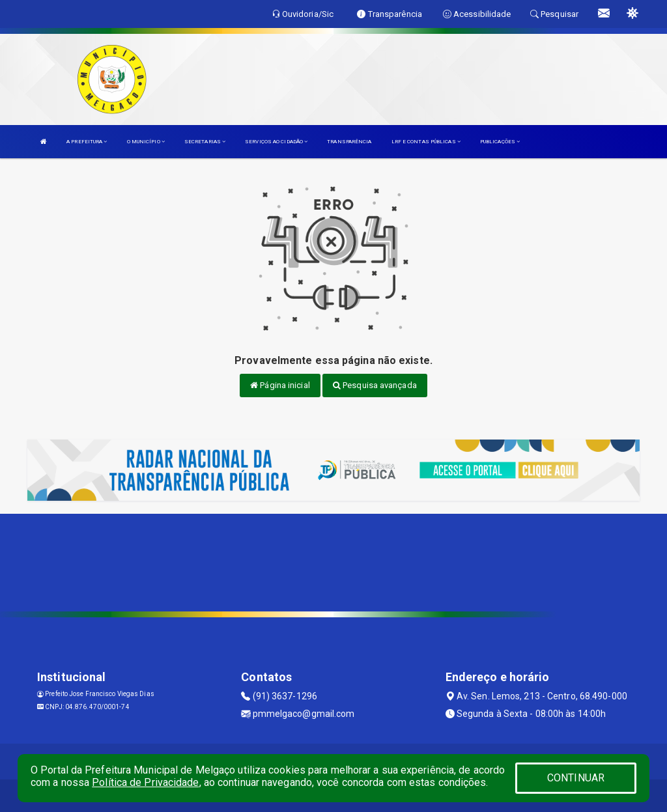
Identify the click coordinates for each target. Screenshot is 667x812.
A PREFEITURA (87, 142)
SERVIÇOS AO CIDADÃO (276, 142)
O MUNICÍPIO (146, 142)
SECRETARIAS (205, 142)
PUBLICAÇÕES (500, 142)
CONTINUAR (576, 778)
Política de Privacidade (145, 782)
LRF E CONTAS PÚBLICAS (426, 142)
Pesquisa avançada (375, 385)
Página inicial (280, 385)
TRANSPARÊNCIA (349, 142)
